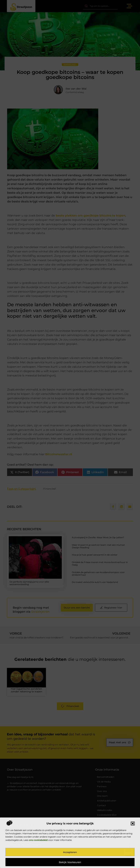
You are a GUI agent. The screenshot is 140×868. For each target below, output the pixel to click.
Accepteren (70, 852)
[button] (133, 823)
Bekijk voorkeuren (70, 862)
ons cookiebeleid (38, 840)
